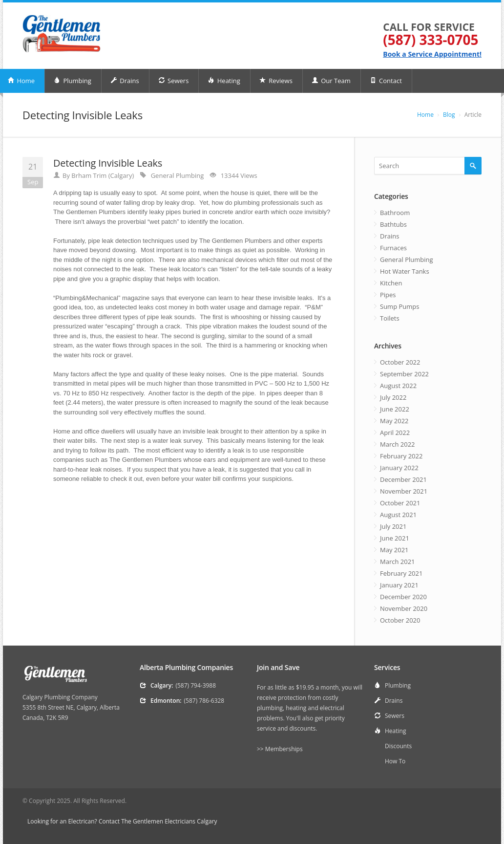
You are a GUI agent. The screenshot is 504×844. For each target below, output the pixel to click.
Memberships (284, 749)
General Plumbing (178, 175)
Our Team (331, 81)
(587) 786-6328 (204, 701)
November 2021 (404, 491)
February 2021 (401, 573)
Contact (386, 81)
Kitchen (391, 283)
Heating (224, 81)
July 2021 (393, 526)
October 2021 (400, 503)
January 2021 (399, 585)
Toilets (390, 318)
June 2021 (395, 538)
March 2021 (398, 562)
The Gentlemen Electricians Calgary (169, 821)
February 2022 (401, 456)
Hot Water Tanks (405, 271)
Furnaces (393, 248)
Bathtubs (393, 224)
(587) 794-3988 (196, 685)
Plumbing (73, 81)
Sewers (174, 81)
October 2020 (400, 620)
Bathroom (395, 213)
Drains (125, 81)
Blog (449, 115)
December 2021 (403, 479)
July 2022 (393, 397)
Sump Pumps (399, 306)
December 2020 (403, 597)
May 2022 (394, 421)
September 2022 (404, 374)
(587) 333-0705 (430, 40)
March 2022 (398, 444)
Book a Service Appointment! (432, 54)
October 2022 (400, 362)
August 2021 (398, 515)
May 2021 (394, 550)
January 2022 (399, 468)
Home (425, 115)
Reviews (276, 81)
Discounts (398, 746)
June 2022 (395, 409)
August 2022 (398, 386)
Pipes (388, 295)
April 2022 (395, 433)
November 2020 (404, 608)
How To (395, 761)
